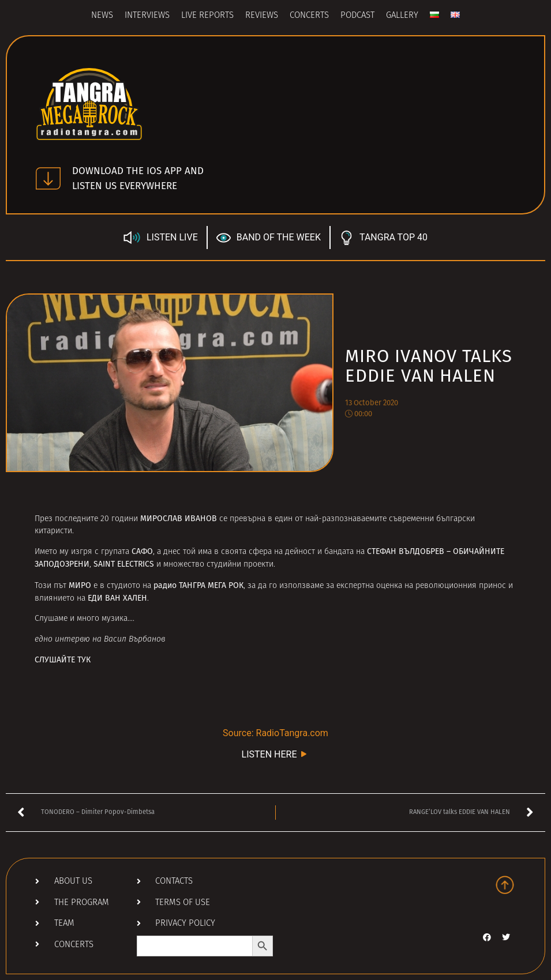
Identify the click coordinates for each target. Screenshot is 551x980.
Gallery (402, 16)
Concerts (309, 16)
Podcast (357, 16)
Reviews (262, 16)
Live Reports (207, 16)
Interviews (147, 16)
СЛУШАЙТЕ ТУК (63, 660)
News (102, 16)
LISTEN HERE (276, 754)
